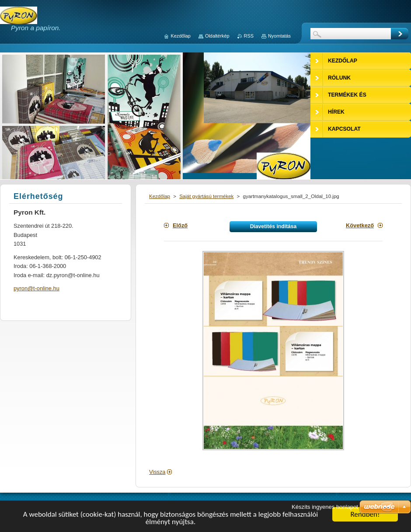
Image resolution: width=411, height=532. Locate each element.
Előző (180, 225)
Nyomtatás (279, 36)
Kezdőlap (160, 196)
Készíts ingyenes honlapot (325, 507)
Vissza (157, 472)
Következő (360, 225)
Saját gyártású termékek (206, 196)
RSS (249, 36)
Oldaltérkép (217, 36)
